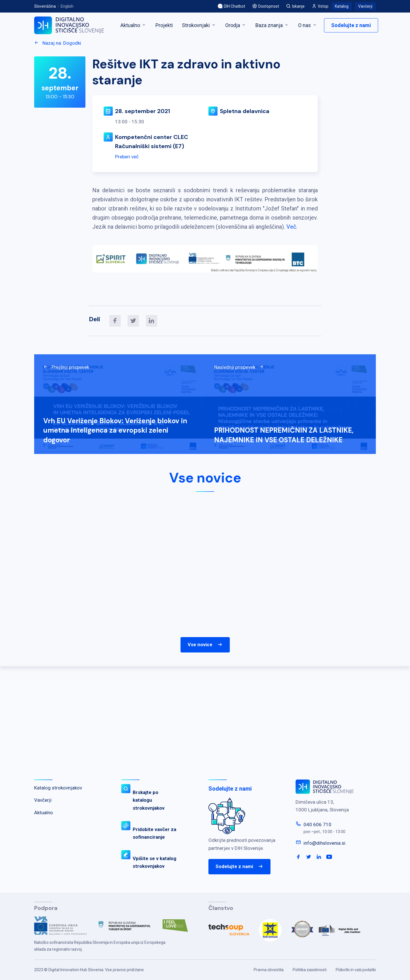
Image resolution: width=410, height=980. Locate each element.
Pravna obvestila (269, 970)
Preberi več (127, 157)
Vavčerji (365, 6)
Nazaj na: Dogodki (58, 43)
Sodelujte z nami (351, 25)
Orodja (236, 25)
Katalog (342, 6)
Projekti (164, 25)
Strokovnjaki (199, 25)
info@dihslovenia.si (324, 843)
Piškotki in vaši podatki (356, 970)
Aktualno (133, 25)
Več (291, 227)
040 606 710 (317, 824)
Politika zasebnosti (310, 970)
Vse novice (205, 645)
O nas (308, 25)
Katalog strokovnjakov (58, 788)
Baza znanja (272, 25)
